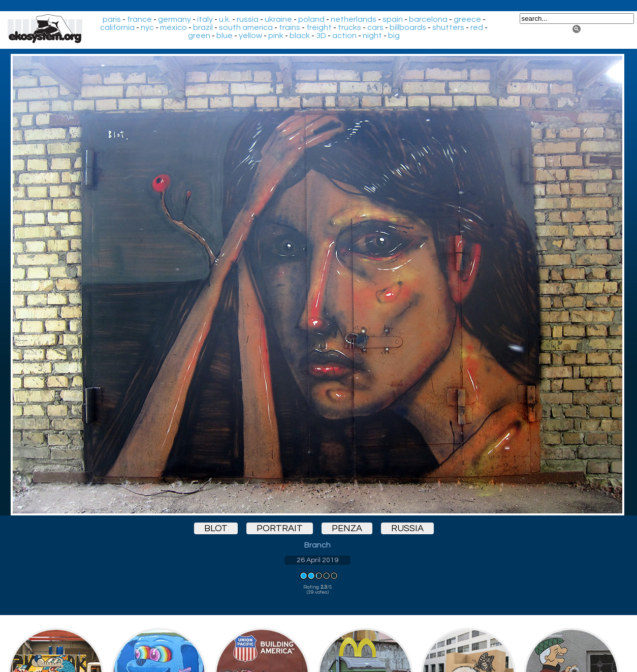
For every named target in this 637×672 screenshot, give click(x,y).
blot (216, 528)
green (199, 36)
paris (112, 19)
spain (393, 19)
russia (248, 19)
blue (225, 36)
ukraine (278, 19)
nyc (147, 27)
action (344, 36)
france (139, 19)
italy (205, 19)
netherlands (354, 19)
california (117, 27)
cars (375, 27)
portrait (280, 528)
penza (347, 528)
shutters (448, 27)
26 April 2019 (317, 560)
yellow (250, 36)
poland (311, 19)
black (300, 36)
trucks (349, 27)
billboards (408, 27)
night (372, 36)
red (477, 27)
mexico (173, 27)
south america (246, 27)
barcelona (428, 19)
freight (319, 27)
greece (467, 19)
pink (276, 36)
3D (321, 36)
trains (290, 27)
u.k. (225, 19)
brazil (203, 27)
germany (174, 19)
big (394, 36)
